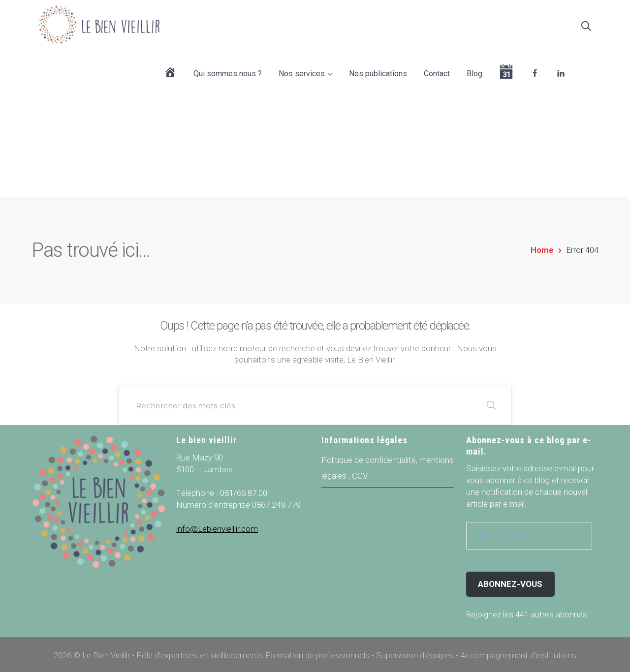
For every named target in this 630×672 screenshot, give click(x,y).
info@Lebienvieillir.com (217, 527)
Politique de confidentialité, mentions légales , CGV (388, 466)
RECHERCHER (491, 404)
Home (542, 248)
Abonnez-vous (510, 582)
